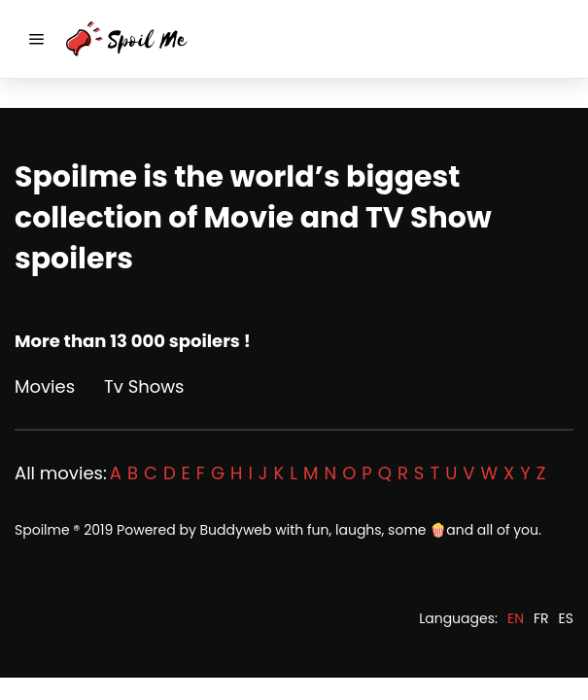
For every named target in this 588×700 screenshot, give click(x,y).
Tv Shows (144, 386)
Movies (45, 386)
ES (566, 618)
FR (541, 618)
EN (516, 618)
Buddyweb (236, 530)
